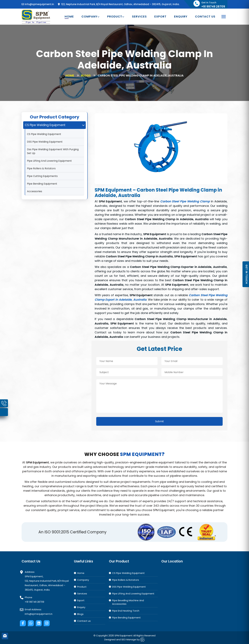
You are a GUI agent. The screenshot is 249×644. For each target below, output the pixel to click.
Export (160, 17)
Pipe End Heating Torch (126, 611)
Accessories (35, 191)
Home (69, 17)
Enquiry (181, 17)
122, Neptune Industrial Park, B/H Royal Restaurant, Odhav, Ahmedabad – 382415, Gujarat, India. (119, 4)
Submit (160, 421)
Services (139, 17)
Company (91, 17)
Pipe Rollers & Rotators (41, 168)
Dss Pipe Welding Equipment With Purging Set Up (53, 151)
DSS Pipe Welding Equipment (45, 142)
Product (116, 17)
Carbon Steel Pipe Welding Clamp (185, 201)
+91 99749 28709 (34, 602)
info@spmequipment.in (38, 4)
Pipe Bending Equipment (42, 184)
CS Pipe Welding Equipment (44, 134)
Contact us (205, 17)
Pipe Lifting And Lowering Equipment (49, 161)
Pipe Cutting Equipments (42, 176)
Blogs (86, 75)
